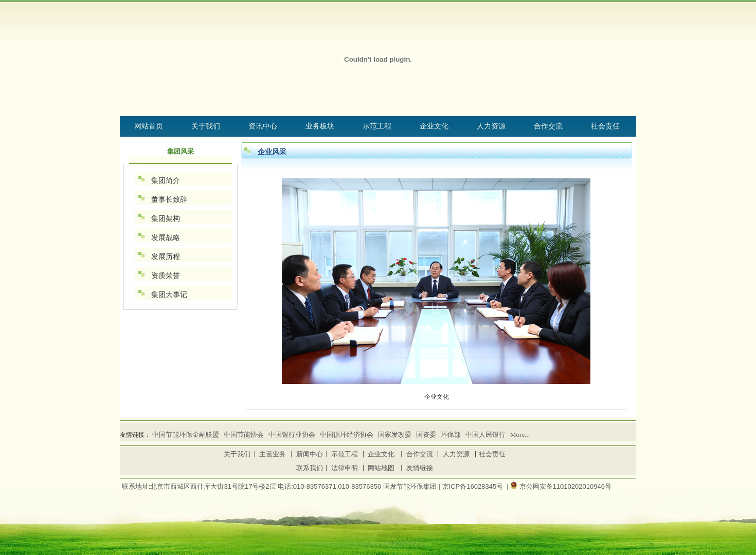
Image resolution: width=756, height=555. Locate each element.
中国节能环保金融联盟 (186, 434)
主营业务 (273, 454)
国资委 (426, 434)
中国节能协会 (244, 434)
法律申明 (345, 468)
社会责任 (492, 454)
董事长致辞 (169, 199)
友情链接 (420, 468)
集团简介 (166, 180)
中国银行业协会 (292, 434)
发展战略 (166, 237)
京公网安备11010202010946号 (565, 486)
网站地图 (381, 468)
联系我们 (310, 468)
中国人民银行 (485, 434)
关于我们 (237, 454)
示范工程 (345, 454)
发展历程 (166, 256)
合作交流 (420, 454)
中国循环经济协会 (347, 434)
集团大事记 (169, 294)
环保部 (451, 434)
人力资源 (456, 454)
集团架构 (166, 218)
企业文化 (381, 454)
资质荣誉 (166, 275)
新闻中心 (310, 454)
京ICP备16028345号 (473, 486)
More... (520, 434)
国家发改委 (395, 434)
